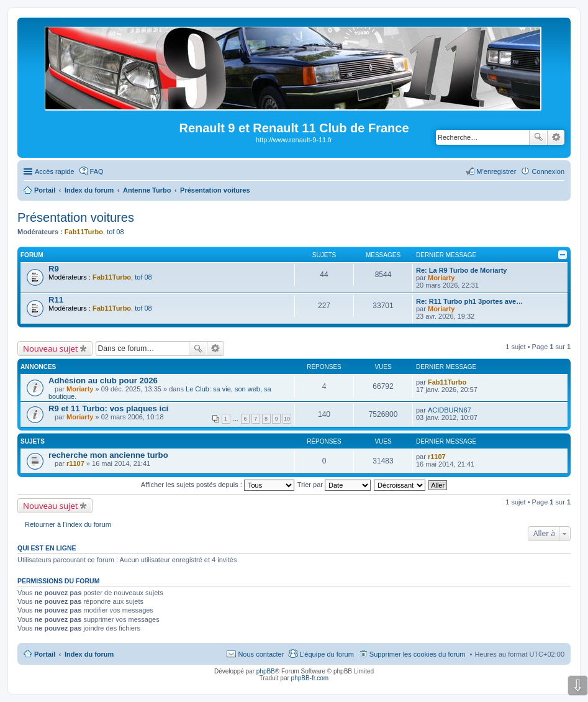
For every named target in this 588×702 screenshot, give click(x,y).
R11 (56, 300)
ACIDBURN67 (450, 410)
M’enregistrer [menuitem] (496, 171)
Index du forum (89, 654)
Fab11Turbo (84, 232)
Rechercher (538, 137)
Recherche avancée (556, 137)
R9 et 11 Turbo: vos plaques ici (108, 408)
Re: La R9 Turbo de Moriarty (461, 270)
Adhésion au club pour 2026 (103, 381)
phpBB (266, 671)
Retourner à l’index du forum (68, 524)
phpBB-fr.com (310, 678)
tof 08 (115, 232)
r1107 (75, 463)
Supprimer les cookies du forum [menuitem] (418, 654)
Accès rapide (55, 171)
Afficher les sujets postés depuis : (218, 485)
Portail (45, 190)
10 (287, 419)
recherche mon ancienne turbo (108, 455)
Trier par (334, 485)
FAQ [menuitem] (97, 171)
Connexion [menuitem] (548, 171)
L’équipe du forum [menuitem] (326, 654)
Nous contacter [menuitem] (261, 654)
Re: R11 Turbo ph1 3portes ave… (469, 301)
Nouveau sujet (51, 349)
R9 (54, 269)
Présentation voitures (76, 217)
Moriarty (441, 278)
